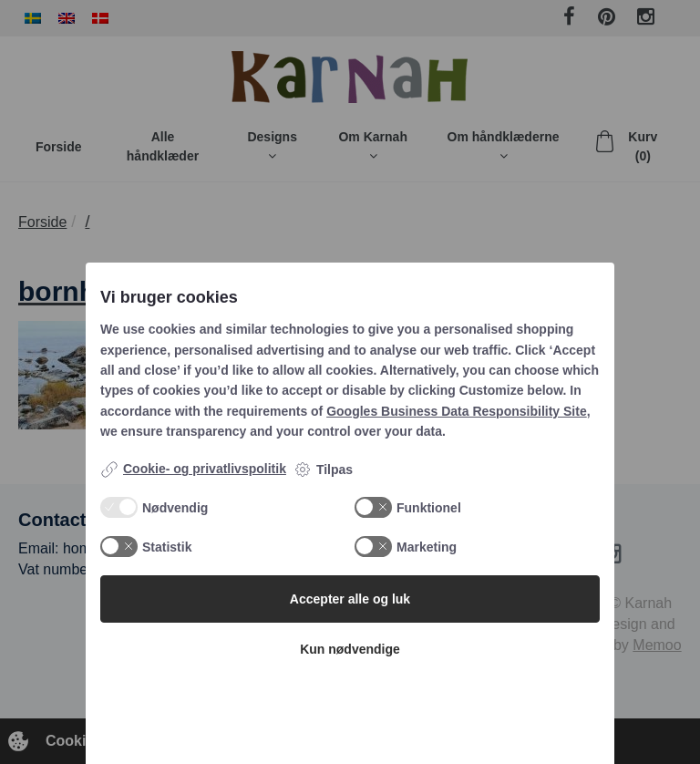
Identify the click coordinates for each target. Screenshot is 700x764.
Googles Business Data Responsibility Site (457, 411)
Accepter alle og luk (350, 599)
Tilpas (323, 470)
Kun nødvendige (350, 649)
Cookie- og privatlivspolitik (193, 470)
